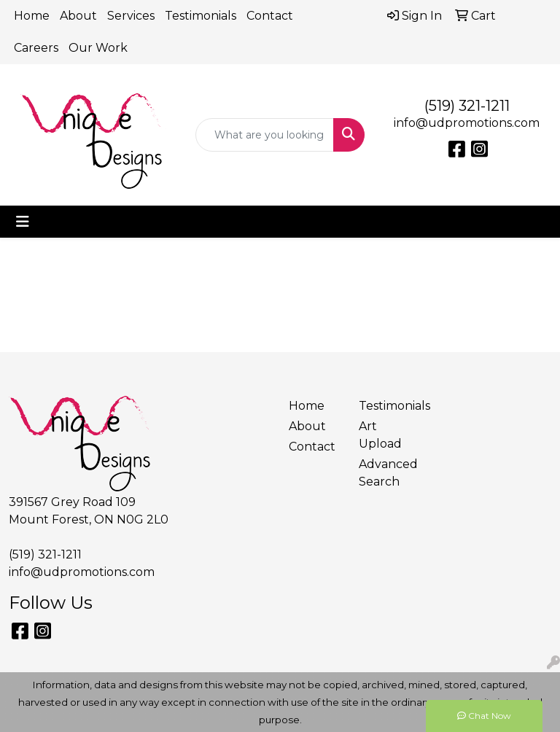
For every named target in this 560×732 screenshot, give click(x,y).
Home (32, 16)
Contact (270, 16)
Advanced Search (385, 473)
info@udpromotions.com (467, 123)
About (78, 16)
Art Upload (380, 435)
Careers (36, 48)
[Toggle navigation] (23, 222)
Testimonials (201, 16)
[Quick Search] (265, 135)
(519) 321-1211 (467, 106)
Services (131, 16)
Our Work (98, 48)
